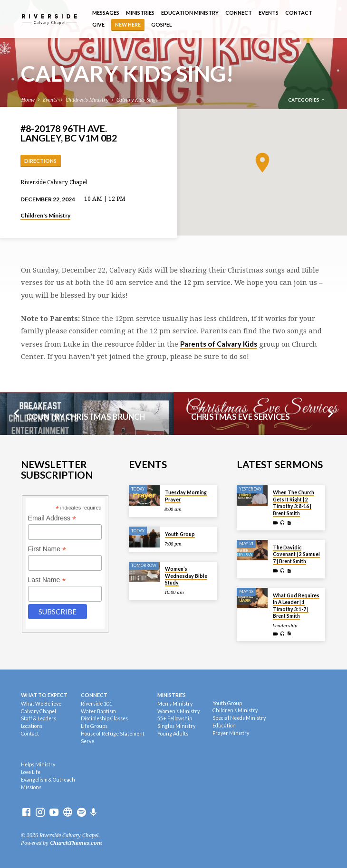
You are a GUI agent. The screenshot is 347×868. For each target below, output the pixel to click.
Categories (307, 100)
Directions (40, 161)
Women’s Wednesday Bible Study (186, 576)
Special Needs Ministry (239, 718)
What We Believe (41, 704)
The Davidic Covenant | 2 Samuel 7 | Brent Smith (296, 554)
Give (98, 24)
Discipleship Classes (104, 718)
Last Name (47, 580)
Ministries (140, 13)
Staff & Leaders (39, 718)
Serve (87, 741)
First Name (47, 549)
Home (28, 100)
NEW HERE (128, 24)
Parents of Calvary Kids (219, 344)
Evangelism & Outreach (48, 780)
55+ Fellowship (175, 718)
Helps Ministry (38, 764)
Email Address (52, 518)
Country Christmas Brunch (86, 417)
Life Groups (94, 726)
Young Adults (173, 734)
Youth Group (180, 534)
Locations (32, 726)
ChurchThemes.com (76, 843)
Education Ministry (190, 13)
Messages (106, 13)
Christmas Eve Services (241, 417)
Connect (239, 13)
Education (224, 726)
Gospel (162, 24)
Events (269, 13)
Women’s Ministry (178, 711)
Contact (299, 13)
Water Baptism (98, 711)
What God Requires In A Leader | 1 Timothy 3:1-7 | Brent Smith (296, 606)
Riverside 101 (96, 704)
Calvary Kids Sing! (137, 100)
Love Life (31, 772)
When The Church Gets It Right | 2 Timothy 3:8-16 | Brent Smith (294, 503)
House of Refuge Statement (113, 734)
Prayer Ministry (231, 733)
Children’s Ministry (235, 710)
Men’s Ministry (175, 704)
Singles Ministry (176, 726)
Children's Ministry (87, 100)
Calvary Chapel (39, 711)
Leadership (285, 626)
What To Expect (44, 695)
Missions (31, 787)
